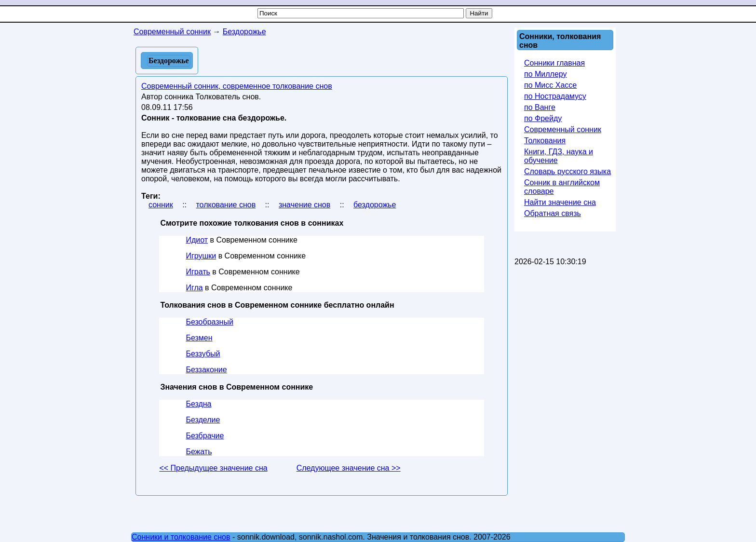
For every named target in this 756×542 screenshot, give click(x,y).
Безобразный (209, 322)
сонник (161, 205)
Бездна (198, 404)
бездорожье (375, 205)
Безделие (203, 420)
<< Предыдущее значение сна (213, 468)
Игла (194, 288)
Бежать (199, 452)
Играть (198, 272)
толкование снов (226, 205)
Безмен (199, 338)
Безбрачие (205, 436)
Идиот (197, 240)
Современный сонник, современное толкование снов (237, 86)
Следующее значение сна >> (349, 468)
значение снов (304, 205)
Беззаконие (206, 370)
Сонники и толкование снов (181, 537)
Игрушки (201, 256)
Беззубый (203, 354)
